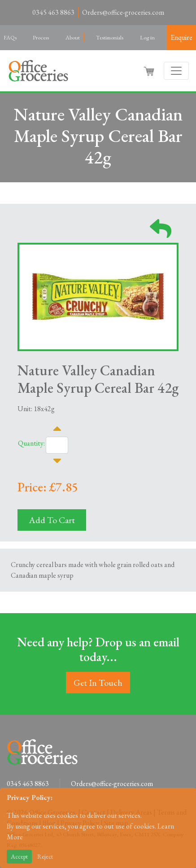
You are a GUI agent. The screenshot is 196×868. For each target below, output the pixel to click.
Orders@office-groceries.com (123, 12)
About (73, 37)
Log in (147, 37)
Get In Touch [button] (98, 683)
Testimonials (110, 37)
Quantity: (31, 443)
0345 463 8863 (53, 12)
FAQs (10, 37)
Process (41, 37)
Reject (45, 856)
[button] (150, 71)
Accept (19, 856)
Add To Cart (52, 520)
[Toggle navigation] (176, 71)
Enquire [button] (181, 37)
